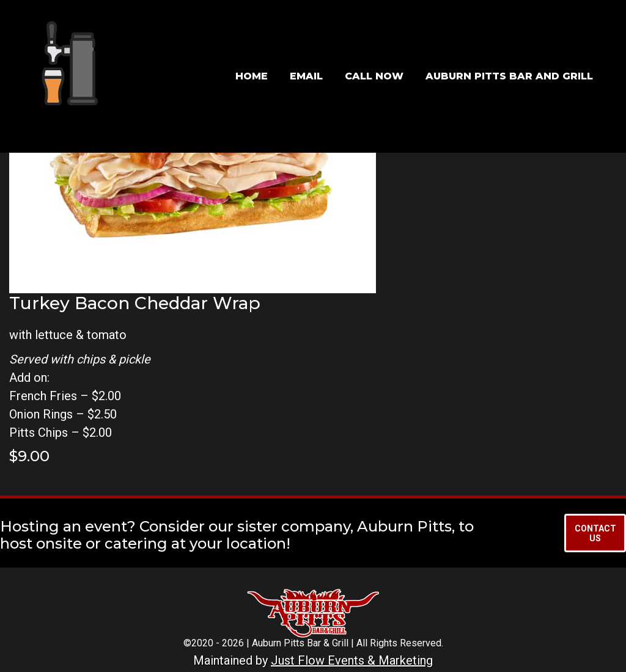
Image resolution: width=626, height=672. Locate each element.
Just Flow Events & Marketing (352, 660)
